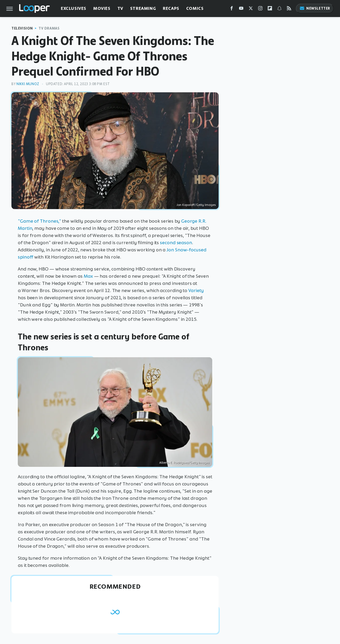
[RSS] (289, 9)
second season (176, 243)
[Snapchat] (279, 9)
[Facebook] (232, 9)
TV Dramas (49, 28)
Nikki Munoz (28, 84)
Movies (102, 8)
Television (22, 28)
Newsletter (315, 8)
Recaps (171, 8)
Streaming (143, 8)
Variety (196, 290)
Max (88, 276)
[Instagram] (260, 9)
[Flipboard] (270, 9)
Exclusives (74, 8)
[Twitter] (251, 9)
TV (120, 8)
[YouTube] (241, 9)
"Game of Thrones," (39, 221)
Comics (195, 8)
